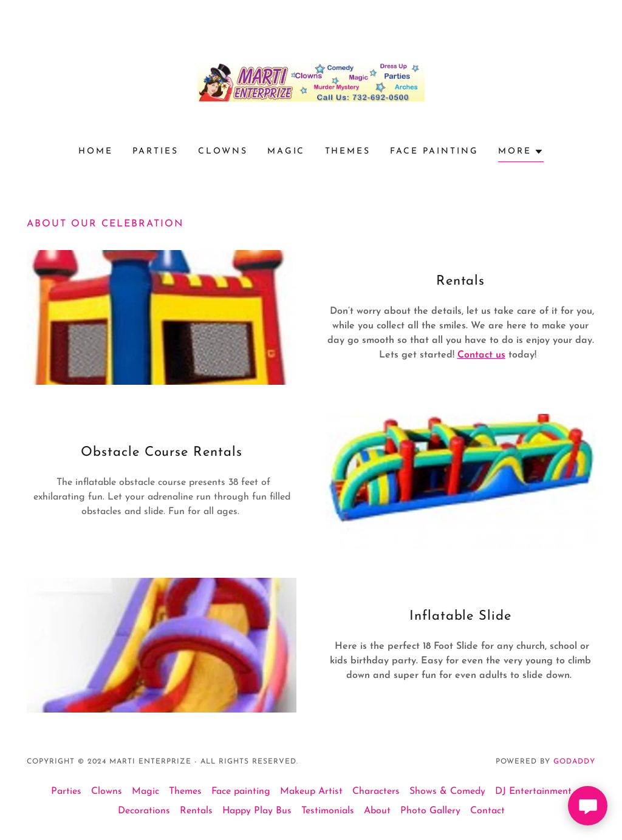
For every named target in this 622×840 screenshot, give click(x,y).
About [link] (377, 811)
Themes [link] (348, 151)
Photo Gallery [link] (430, 811)
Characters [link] (376, 791)
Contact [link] (487, 811)
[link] (311, 81)
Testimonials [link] (328, 811)
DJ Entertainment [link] (533, 791)
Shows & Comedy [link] (447, 791)
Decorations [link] (144, 811)
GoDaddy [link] (574, 762)
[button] (521, 153)
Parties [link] (155, 151)
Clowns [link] (223, 151)
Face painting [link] (434, 151)
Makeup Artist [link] (311, 791)
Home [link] (96, 151)
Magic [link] (286, 151)
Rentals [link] (196, 811)
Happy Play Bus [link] (257, 811)
